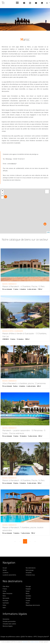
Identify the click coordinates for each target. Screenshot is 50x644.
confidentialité (25, 642)
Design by (43, 637)
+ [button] (2, 191)
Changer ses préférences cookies (10, 637)
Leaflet (48, 232)
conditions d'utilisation (34, 642)
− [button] (2, 194)
